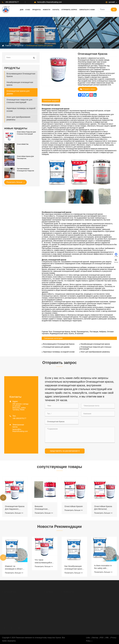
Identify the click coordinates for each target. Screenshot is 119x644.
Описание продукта (51, 101)
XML (107, 638)
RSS (102, 638)
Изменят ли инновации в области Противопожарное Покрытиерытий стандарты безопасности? (44, 568)
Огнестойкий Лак (23, 144)
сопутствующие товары (59, 467)
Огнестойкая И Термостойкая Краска (14, 508)
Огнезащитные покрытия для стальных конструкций (19, 101)
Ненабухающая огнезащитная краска (20, 84)
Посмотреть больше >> (14, 513)
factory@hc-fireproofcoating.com (48, 2)
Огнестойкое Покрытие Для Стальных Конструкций (26, 133)
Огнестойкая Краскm (103, 506)
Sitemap (95, 638)
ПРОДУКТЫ (19, 46)
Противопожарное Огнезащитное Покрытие (25, 170)
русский (110, 2)
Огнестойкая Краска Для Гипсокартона (25, 157)
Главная (8, 46)
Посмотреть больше (15, 182)
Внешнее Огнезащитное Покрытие (71, 508)
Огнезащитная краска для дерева (39, 46)
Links (88, 638)
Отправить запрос (88, 89)
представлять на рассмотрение (65, 451)
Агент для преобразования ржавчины (18, 118)
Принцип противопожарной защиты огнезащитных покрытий (13, 561)
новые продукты (16, 128)
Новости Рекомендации (59, 527)
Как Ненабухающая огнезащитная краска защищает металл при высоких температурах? (104, 568)
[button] (3, 498)
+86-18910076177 (10, 2)
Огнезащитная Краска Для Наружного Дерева (44, 508)
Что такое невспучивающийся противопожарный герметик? (73, 561)
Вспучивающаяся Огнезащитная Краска (21, 75)
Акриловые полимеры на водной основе (21, 110)
